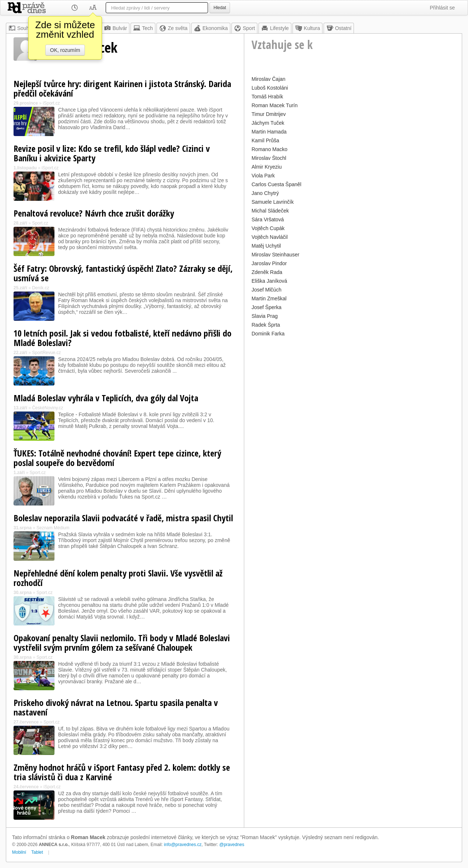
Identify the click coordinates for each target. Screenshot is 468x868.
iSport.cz (51, 103)
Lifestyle (275, 28)
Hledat (220, 8)
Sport (244, 28)
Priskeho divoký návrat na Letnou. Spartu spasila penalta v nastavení (116, 707)
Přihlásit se (442, 8)
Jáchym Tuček (268, 123)
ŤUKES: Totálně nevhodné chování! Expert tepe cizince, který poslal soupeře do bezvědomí (117, 458)
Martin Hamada (269, 132)
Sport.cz (40, 223)
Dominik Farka (268, 334)
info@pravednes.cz (183, 845)
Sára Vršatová (268, 219)
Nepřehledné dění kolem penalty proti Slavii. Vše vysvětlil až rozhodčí (118, 578)
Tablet (37, 852)
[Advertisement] (353, 390)
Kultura (307, 28)
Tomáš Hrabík (267, 97)
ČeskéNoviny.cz (48, 408)
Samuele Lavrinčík (273, 202)
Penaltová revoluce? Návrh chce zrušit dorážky (94, 213)
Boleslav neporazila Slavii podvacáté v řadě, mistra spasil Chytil (123, 518)
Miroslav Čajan (269, 79)
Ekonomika (211, 28)
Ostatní (339, 28)
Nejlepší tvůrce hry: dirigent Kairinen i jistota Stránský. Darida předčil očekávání (122, 88)
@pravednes (232, 845)
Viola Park (263, 176)
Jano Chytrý (265, 193)
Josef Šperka (267, 307)
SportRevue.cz (47, 353)
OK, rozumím (65, 50)
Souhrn (21, 28)
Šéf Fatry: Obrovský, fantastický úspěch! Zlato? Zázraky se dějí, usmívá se (123, 273)
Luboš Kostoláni (270, 88)
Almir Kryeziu (267, 167)
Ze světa (173, 28)
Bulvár (116, 28)
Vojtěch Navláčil (270, 237)
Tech (143, 28)
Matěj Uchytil (266, 246)
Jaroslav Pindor (269, 263)
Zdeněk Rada (267, 272)
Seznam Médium (53, 528)
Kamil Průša (265, 140)
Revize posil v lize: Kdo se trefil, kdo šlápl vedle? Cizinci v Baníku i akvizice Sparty (112, 153)
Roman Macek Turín (275, 105)
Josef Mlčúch (267, 290)
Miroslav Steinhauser (275, 255)
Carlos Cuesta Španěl (276, 184)
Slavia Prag (265, 316)
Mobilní (19, 852)
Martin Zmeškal (269, 298)
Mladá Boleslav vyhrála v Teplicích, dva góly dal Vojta (106, 398)
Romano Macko (269, 149)
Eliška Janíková (269, 281)
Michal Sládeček (270, 211)
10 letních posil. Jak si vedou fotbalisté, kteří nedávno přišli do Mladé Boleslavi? (122, 338)
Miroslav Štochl (269, 158)
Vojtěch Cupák (268, 228)
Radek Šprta (266, 325)
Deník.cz (41, 288)
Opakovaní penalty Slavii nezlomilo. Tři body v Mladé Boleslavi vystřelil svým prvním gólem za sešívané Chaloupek (122, 642)
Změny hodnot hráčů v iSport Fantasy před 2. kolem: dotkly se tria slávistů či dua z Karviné (122, 772)
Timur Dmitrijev (269, 114)
